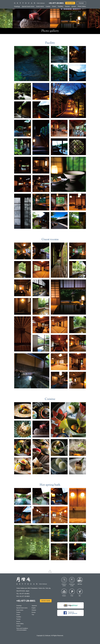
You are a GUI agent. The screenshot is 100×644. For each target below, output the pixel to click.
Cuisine (48, 6)
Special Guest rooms (28, 6)
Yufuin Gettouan (32, 584)
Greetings (17, 6)
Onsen (54, 6)
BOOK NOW (70, 3)
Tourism (67, 6)
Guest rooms (40, 6)
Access (74, 6)
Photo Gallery (82, 6)
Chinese (34, 610)
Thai (33, 615)
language (81, 3)
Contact (18, 626)
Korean (34, 612)
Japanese (34, 606)
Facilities (61, 6)
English (34, 608)
